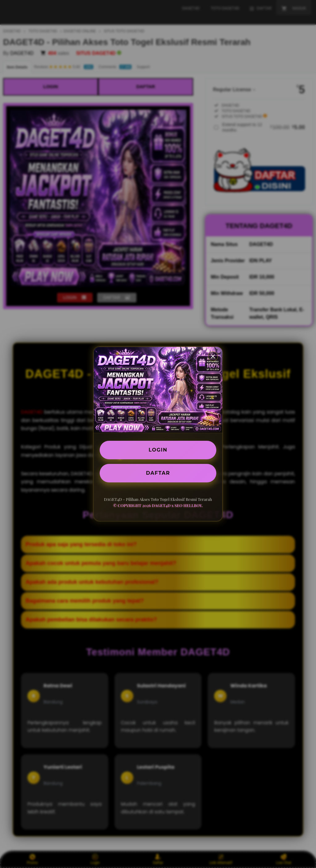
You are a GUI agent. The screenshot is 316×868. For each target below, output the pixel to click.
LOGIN (158, 450)
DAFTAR (158, 473)
